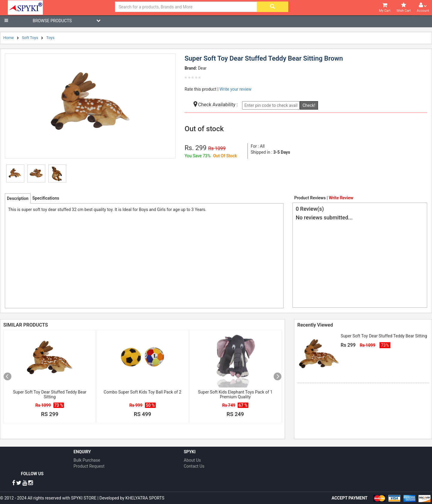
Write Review (341, 198)
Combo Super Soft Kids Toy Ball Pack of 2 (143, 392)
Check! (309, 105)
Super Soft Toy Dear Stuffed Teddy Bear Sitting (50, 394)
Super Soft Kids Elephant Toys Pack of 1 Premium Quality (235, 394)
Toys (50, 38)
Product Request (89, 466)
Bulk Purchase (87, 460)
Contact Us (194, 466)
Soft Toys (30, 38)
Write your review (235, 89)
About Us (192, 460)
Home (9, 38)
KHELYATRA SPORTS (145, 498)
